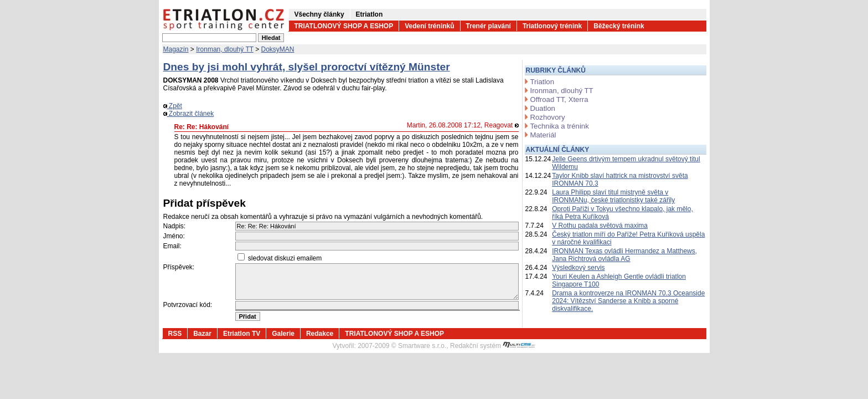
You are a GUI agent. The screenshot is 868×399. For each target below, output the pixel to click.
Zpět (173, 106)
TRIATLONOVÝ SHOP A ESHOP (344, 26)
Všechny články (319, 14)
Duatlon (543, 108)
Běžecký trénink (619, 26)
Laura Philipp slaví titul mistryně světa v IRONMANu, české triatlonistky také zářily (613, 196)
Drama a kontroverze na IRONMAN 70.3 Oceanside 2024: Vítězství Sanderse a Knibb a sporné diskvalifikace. (628, 301)
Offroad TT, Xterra (559, 99)
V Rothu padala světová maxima (600, 226)
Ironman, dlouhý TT (225, 49)
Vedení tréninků (429, 26)
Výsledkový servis (578, 268)
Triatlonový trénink (552, 26)
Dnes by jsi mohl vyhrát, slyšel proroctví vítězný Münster (307, 67)
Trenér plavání (489, 26)
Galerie (283, 334)
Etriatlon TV (242, 334)
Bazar (202, 334)
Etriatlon (370, 14)
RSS (175, 334)
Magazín (176, 49)
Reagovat (502, 125)
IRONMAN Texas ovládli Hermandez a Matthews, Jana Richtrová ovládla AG (624, 255)
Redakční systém (493, 346)
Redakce (320, 334)
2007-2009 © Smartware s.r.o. (402, 346)
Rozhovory (548, 117)
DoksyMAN (278, 49)
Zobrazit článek (189, 114)
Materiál (543, 135)
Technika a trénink (560, 126)
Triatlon (542, 82)
